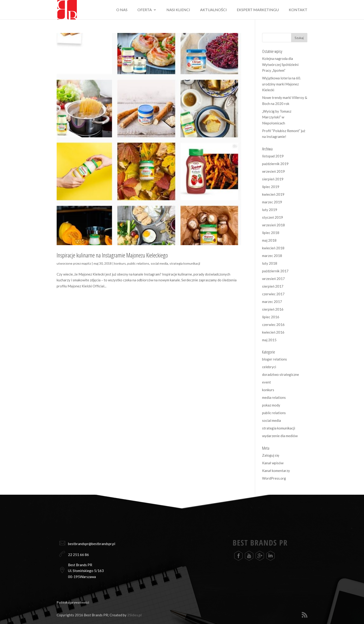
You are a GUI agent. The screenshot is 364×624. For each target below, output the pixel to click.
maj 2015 (269, 340)
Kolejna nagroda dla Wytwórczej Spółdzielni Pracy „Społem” (280, 64)
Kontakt (298, 10)
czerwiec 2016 (273, 325)
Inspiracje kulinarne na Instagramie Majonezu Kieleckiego (112, 255)
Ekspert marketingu (258, 10)
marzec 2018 (272, 256)
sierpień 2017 (273, 286)
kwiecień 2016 (273, 332)
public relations (138, 263)
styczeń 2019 (273, 217)
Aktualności (213, 10)
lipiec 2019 (271, 187)
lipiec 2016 (271, 317)
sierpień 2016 (273, 309)
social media (159, 263)
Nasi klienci (178, 10)
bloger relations (275, 359)
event (266, 382)
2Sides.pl (134, 615)
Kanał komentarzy (276, 471)
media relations (274, 397)
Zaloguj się (271, 455)
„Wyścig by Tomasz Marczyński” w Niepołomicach (277, 117)
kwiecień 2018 (273, 248)
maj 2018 (269, 240)
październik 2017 (275, 271)
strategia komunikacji (185, 263)
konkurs (120, 263)
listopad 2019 (273, 156)
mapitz (86, 263)
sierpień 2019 (273, 179)
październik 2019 (275, 164)
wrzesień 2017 (273, 279)
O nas (122, 10)
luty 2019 (270, 210)
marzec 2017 (272, 302)
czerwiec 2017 (273, 294)
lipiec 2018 (271, 233)
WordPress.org (274, 478)
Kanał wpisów (273, 463)
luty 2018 (270, 263)
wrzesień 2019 (273, 171)
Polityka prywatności (73, 602)
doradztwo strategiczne (281, 374)
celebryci (269, 367)
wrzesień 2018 (273, 225)
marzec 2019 (272, 202)
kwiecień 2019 (273, 194)
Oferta (145, 10)
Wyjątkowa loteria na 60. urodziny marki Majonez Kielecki (281, 84)
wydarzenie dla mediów (280, 436)
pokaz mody (271, 405)
